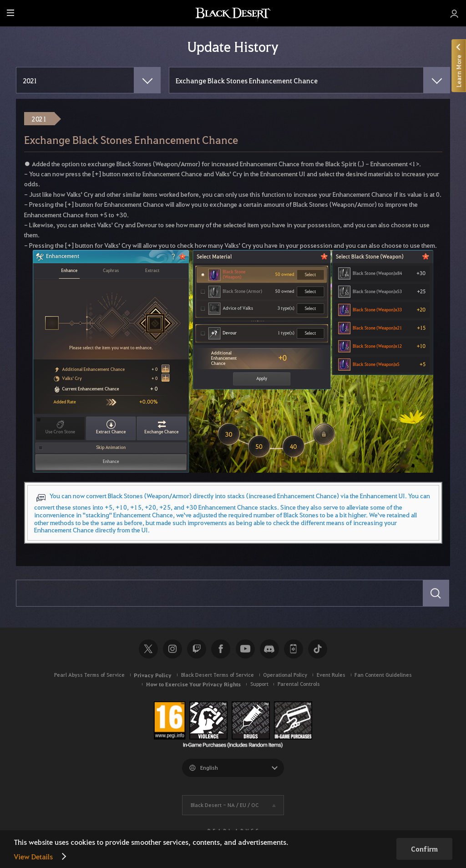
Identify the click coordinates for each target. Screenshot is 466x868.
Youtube (245, 649)
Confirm (424, 849)
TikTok (318, 649)
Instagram (172, 649)
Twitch (197, 649)
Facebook (221, 649)
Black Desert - (225, 805)
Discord (269, 649)
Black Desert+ (294, 649)
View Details (33, 856)
